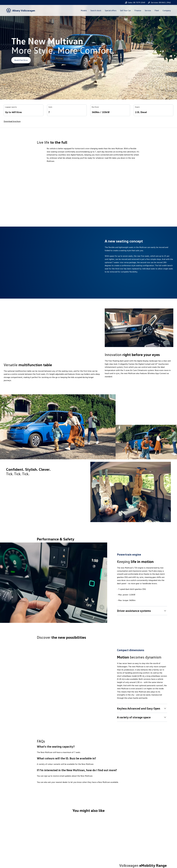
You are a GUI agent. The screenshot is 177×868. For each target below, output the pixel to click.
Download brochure (12, 121)
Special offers (111, 10)
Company (167, 10)
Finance (138, 10)
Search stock (96, 10)
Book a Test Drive (21, 60)
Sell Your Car (125, 10)
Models (84, 10)
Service (148, 10)
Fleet (157, 10)
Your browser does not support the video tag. (88, 191)
